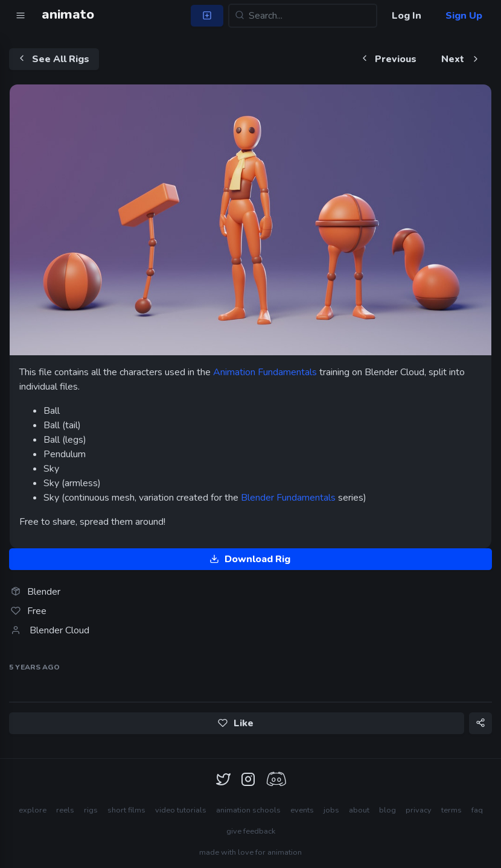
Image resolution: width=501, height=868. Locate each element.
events (302, 810)
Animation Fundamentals (265, 372)
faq (477, 810)
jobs (331, 810)
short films (126, 810)
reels (65, 810)
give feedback (251, 831)
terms (452, 810)
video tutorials (181, 810)
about (359, 810)
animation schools (248, 810)
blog (388, 810)
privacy (419, 810)
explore (33, 810)
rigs (91, 810)
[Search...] (303, 16)
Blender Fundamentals (288, 498)
